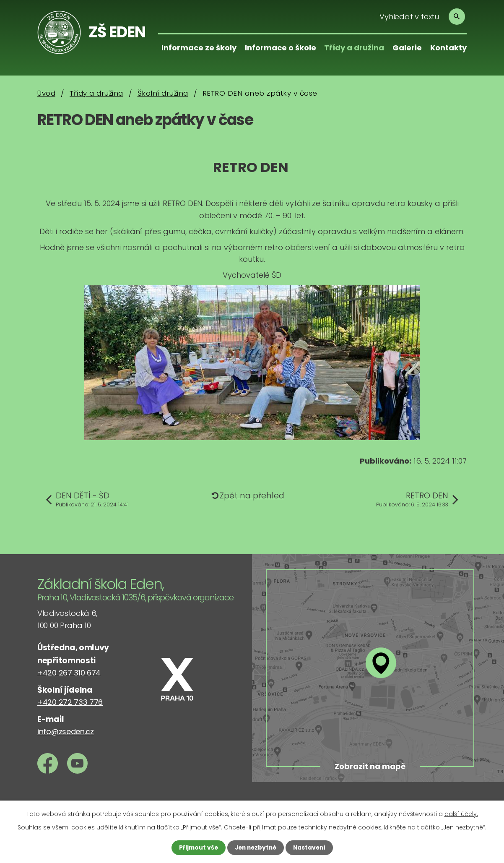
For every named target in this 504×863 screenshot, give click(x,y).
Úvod (46, 93)
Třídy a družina (354, 48)
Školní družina (163, 93)
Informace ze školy (199, 48)
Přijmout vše (196, 847)
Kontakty (448, 48)
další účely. (461, 814)
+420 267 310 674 (69, 673)
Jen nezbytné (255, 847)
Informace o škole (281, 48)
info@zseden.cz (66, 731)
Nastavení (311, 847)
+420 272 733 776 (70, 702)
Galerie (407, 48)
